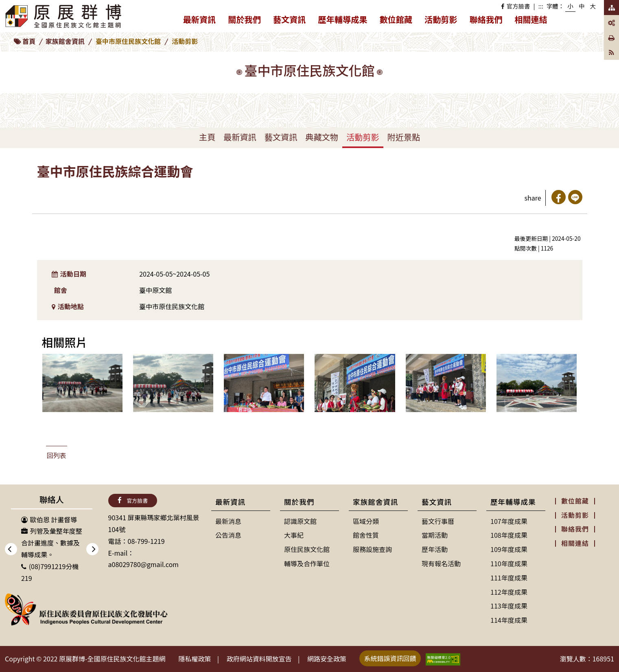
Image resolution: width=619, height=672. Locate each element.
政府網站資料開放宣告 (259, 659)
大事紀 (294, 535)
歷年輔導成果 (346, 21)
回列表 (57, 455)
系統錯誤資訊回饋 (390, 658)
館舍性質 (366, 535)
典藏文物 (322, 137)
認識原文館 (300, 521)
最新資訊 (203, 21)
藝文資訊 (293, 21)
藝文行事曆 (438, 521)
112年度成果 (509, 592)
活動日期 (69, 274)
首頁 (29, 41)
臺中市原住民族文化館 (128, 41)
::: (541, 6)
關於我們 (247, 21)
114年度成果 (509, 620)
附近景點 (404, 137)
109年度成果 (509, 549)
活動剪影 (441, 19)
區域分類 (366, 521)
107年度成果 (509, 521)
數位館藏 (396, 19)
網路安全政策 (327, 659)
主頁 (207, 137)
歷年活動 (435, 549)
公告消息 (228, 535)
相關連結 (531, 19)
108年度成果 (509, 535)
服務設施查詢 (372, 549)
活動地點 (68, 306)
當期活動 (435, 535)
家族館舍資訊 (65, 41)
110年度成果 (509, 563)
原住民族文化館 (307, 549)
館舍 (61, 290)
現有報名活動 (441, 563)
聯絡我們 (486, 19)
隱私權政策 (195, 659)
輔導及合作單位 (307, 563)
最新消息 (228, 521)
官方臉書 (515, 6)
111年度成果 (509, 578)
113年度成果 (509, 606)
